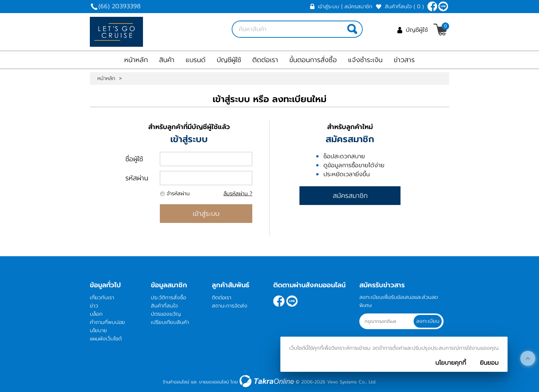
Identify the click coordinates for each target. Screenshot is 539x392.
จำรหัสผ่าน (178, 194)
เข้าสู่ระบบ (328, 7)
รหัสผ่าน (137, 178)
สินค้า (167, 60)
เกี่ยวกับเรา (102, 298)
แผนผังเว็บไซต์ (106, 339)
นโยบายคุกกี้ (451, 363)
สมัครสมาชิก (358, 7)
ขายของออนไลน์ (214, 382)
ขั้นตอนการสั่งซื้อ (313, 60)
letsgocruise (443, 6)
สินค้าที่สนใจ (404, 7)
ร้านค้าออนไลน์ (176, 382)
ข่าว (94, 306)
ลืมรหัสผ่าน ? (238, 194)
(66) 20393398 (119, 6)
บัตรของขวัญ (166, 314)
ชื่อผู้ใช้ (134, 159)
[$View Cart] (440, 30)
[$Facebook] (432, 6)
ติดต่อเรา (265, 60)
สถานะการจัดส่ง (230, 306)
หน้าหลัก (136, 60)
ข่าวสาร (404, 60)
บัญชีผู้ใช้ (417, 30)
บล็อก (96, 314)
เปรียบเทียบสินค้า (170, 322)
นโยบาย (98, 330)
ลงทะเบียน (428, 321)
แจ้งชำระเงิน (365, 60)
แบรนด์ (196, 60)
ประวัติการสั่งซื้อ (168, 298)
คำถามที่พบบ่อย (107, 322)
